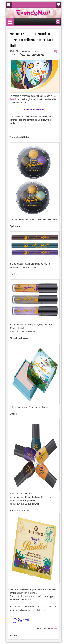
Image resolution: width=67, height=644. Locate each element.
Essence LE (37, 51)
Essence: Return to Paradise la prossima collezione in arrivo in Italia (32, 40)
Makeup (13, 55)
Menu (9, 5)
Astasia (54, 628)
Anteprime (25, 51)
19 (14, 51)
